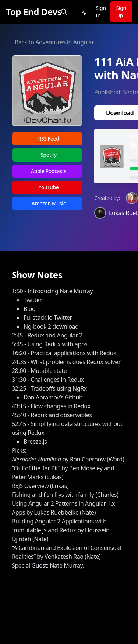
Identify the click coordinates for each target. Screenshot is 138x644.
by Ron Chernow (59, 459)
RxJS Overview (30, 486)
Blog (29, 309)
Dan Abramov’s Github (53, 397)
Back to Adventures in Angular (54, 42)
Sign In (101, 12)
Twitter (33, 300)
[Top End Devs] (34, 12)
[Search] (64, 12)
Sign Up (121, 12)
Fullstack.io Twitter (48, 318)
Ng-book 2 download (51, 326)
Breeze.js (35, 442)
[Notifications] (83, 12)
